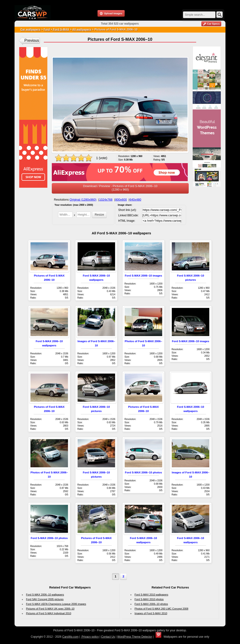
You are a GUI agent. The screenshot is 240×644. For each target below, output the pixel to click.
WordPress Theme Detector (135, 637)
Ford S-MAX (61, 30)
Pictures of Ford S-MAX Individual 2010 (49, 613)
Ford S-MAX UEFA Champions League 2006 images (56, 604)
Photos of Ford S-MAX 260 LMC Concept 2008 (161, 609)
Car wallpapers (30, 30)
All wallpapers (82, 30)
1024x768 (106, 200)
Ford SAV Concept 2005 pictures (45, 599)
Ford (47, 30)
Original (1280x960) (83, 200)
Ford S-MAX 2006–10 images (143, 275)
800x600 (121, 200)
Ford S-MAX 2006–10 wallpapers (45, 595)
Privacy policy (90, 637)
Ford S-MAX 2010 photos (149, 599)
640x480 (135, 200)
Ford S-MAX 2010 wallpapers (151, 595)
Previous (32, 40)
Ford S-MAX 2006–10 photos (143, 472)
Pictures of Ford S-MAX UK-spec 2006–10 (50, 609)
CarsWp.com (70, 637)
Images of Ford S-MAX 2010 (151, 613)
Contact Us (108, 637)
